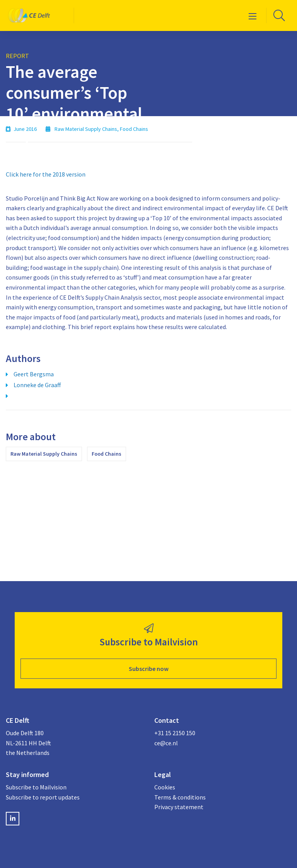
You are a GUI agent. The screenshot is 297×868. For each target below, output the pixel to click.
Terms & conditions (180, 797)
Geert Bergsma (34, 374)
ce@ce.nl (166, 743)
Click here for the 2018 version (46, 174)
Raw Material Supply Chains (44, 454)
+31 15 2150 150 (175, 733)
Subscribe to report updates (43, 797)
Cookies (165, 787)
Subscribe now (149, 669)
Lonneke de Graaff (37, 385)
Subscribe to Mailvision (36, 787)
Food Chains (107, 454)
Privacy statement (179, 807)
